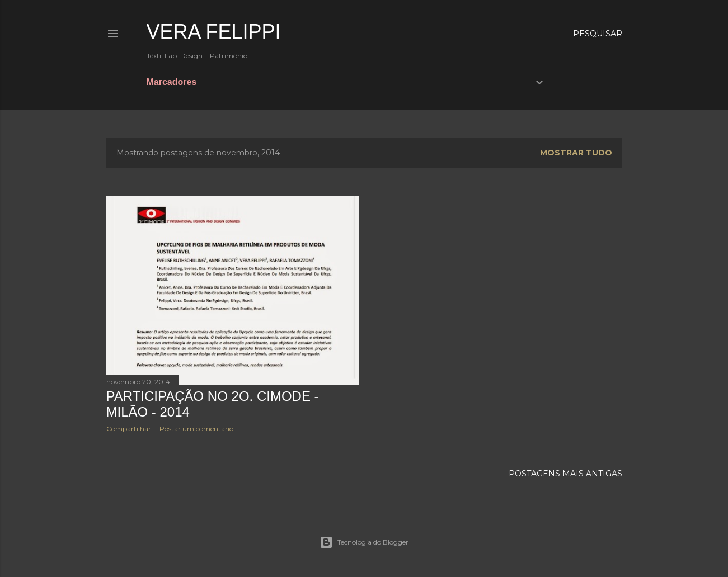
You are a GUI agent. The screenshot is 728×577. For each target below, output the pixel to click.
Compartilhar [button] (129, 429)
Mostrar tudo (576, 153)
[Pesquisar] (598, 34)
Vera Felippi (214, 32)
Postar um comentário (196, 429)
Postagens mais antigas (565, 474)
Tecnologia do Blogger (364, 542)
